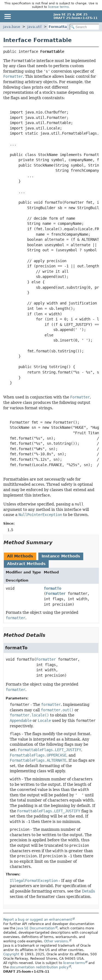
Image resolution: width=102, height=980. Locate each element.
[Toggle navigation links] (7, 16)
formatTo (52, 588)
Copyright (11, 954)
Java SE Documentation (36, 928)
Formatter (56, 593)
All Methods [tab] (20, 556)
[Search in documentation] (85, 27)
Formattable (61, 27)
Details (88, 891)
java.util (34, 27)
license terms (58, 7)
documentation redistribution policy (39, 967)
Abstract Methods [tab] (26, 564)
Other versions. (56, 941)
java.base (12, 27)
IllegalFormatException (34, 881)
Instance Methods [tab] (61, 556)
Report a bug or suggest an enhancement (38, 920)
